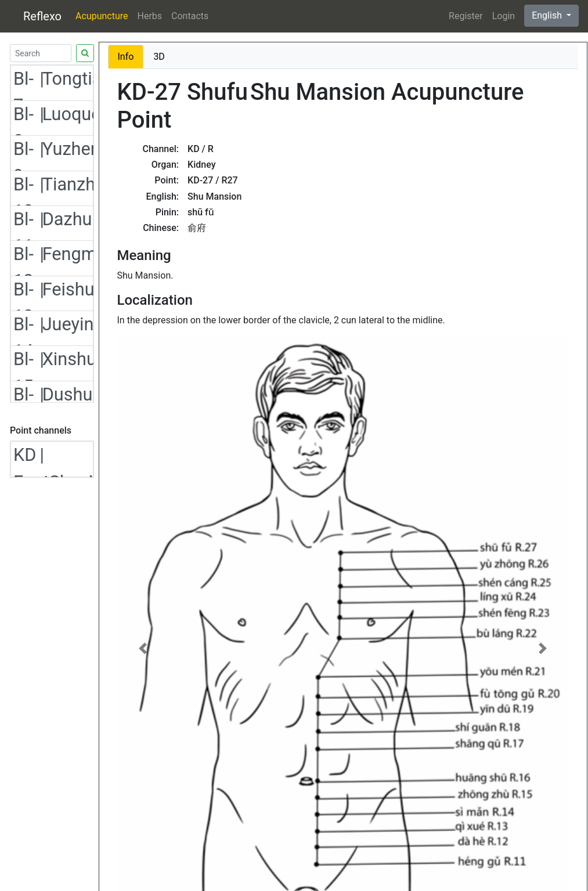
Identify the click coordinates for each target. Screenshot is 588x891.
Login (504, 16)
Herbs (150, 16)
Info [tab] (126, 57)
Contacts (190, 16)
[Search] (41, 53)
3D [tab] (159, 57)
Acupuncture (102, 16)
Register (466, 16)
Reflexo (42, 16)
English (548, 15)
